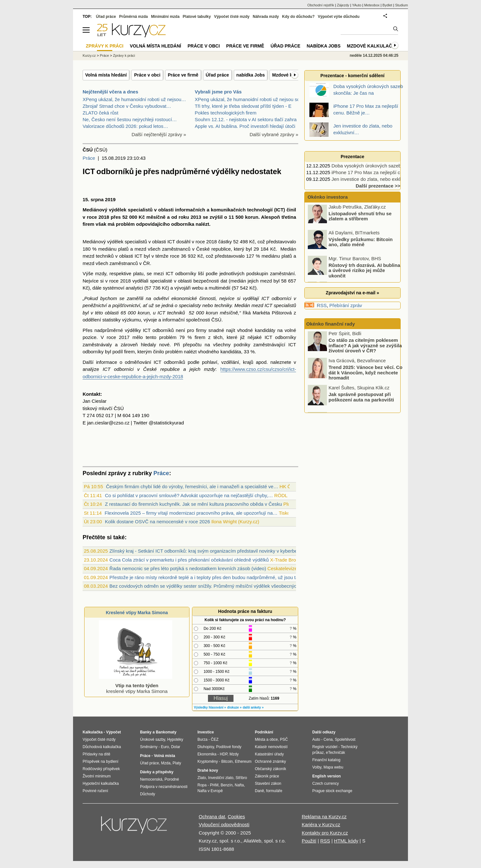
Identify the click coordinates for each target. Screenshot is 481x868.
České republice (214, 249)
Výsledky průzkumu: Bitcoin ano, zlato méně (361, 243)
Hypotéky (175, 739)
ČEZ (215, 739)
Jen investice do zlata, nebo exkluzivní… (374, 179)
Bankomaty (166, 732)
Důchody (148, 794)
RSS (322, 305)
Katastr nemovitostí (271, 747)
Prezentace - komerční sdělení (353, 76)
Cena (328, 739)
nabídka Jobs (251, 75)
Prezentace (352, 157)
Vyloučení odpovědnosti (224, 824)
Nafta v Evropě (210, 791)
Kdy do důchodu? (298, 17)
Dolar (176, 747)
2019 (110, 199)
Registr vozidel (325, 747)
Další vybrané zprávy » (274, 134)
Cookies (236, 817)
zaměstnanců (176, 249)
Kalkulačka (93, 732)
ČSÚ (217, 320)
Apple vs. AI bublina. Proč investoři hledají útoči (245, 126)
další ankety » (253, 707)
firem (89, 224)
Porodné (172, 779)
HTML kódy (346, 841)
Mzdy (234, 754)
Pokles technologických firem (226, 113)
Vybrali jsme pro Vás (218, 92)
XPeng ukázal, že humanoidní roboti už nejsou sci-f (249, 99)
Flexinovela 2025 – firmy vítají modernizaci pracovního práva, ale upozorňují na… (191, 513)
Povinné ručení (95, 791)
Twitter (140, 423)
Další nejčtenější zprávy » (159, 134)
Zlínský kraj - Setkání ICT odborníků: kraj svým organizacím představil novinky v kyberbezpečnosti (213, 551)
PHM (214, 785)
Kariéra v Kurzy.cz (321, 824)
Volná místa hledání (106, 75)
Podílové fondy (229, 747)
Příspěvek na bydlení (100, 761)
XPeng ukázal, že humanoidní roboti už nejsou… (134, 99)
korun (252, 217)
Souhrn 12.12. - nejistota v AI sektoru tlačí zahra (246, 119)
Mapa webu (333, 767)
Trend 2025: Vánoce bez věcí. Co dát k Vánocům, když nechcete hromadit (366, 374)
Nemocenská (151, 779)
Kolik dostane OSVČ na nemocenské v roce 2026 (157, 522)
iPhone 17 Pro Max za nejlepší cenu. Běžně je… (383, 172)
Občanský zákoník (270, 769)
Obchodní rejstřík (321, 5)
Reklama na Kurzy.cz (324, 817)
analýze (91, 369)
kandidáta (231, 352)
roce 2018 (98, 217)
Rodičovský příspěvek (101, 769)
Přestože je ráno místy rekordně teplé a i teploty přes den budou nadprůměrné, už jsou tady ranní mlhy (218, 577)
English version (326, 776)
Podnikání (264, 732)
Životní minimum (97, 776)
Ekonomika (207, 754)
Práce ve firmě (183, 75)
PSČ (284, 739)
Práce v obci (147, 75)
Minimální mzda (165, 17)
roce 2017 (118, 337)
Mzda (166, 763)
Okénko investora (327, 197)
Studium (402, 5)
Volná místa (164, 756)
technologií (260, 210)
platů (123, 249)
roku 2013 (190, 217)
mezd (141, 249)
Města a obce (266, 739)
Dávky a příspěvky (157, 772)
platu (138, 273)
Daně (259, 791)
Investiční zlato (221, 778)
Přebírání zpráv (346, 305)
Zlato (202, 778)
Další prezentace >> (378, 186)
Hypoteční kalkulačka (101, 783)
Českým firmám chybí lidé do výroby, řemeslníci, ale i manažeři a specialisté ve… (192, 486)
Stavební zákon (268, 783)
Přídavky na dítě (96, 754)
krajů (248, 362)
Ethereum (243, 761)
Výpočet (113, 732)
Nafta (239, 785)
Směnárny (149, 747)
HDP (224, 754)
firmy (201, 330)
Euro (165, 747)
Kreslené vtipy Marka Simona (137, 613)
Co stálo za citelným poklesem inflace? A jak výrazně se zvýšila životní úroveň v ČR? (365, 347)
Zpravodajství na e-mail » (352, 293)
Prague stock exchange (332, 791)
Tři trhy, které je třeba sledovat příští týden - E (243, 106)
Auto (316, 739)
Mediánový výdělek (104, 210)
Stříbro (241, 778)
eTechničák (336, 753)
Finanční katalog (326, 760)
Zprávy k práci (124, 55)
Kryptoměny (208, 761)
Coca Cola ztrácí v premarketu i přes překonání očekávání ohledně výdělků (189, 560)
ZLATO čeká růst (100, 113)
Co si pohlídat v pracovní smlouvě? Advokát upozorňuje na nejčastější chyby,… (189, 495)
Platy (177, 763)
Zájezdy (343, 5)
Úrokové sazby (152, 739)
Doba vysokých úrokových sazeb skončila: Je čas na (387, 166)
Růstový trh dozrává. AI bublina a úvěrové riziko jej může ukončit (364, 272)
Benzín (227, 785)
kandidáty (265, 330)
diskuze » (234, 707)
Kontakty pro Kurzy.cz (325, 833)
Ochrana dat (212, 817)
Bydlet (387, 5)
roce (175, 256)
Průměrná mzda (133, 17)
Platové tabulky (197, 17)
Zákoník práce (267, 776)
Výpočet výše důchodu (339, 17)
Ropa (202, 785)
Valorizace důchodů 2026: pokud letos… (125, 126)
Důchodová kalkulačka (102, 747)
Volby (317, 767)
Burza (202, 739)
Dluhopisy (206, 747)
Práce (89, 158)
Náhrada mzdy (266, 17)
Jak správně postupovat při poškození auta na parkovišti (361, 399)
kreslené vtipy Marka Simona (136, 685)
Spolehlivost (345, 739)
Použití (309, 841)
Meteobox (372, 5)
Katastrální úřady (269, 754)
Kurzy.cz (89, 55)
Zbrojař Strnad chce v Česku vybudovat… (127, 106)
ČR (146, 263)
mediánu (107, 249)
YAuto (357, 5)
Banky (146, 732)
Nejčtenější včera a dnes (110, 92)
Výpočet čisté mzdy (232, 17)
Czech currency (326, 783)
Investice (206, 732)
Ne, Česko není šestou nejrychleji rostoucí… (130, 119)
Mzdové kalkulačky (373, 46)
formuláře (274, 791)
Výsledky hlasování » (210, 707)
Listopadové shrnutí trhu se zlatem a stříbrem (360, 217)
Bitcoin (227, 761)
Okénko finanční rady (331, 324)
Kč (142, 217)
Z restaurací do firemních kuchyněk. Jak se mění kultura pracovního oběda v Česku (193, 504)
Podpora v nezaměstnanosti (164, 787)
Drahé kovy (208, 770)
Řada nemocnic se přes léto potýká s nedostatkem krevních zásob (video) (188, 568)
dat (224, 281)
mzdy (101, 273)
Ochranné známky (270, 761)
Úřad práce (217, 75)
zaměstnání (283, 273)
